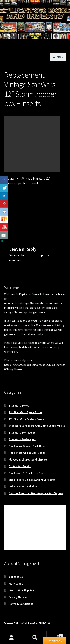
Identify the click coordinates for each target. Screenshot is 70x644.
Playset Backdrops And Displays (28, 459)
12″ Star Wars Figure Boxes (26, 412)
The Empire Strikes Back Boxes (28, 446)
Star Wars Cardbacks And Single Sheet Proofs (37, 426)
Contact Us (16, 577)
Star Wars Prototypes (22, 439)
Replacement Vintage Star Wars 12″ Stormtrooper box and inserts (19, 215)
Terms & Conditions (21, 604)
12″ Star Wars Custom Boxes (26, 419)
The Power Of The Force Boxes (28, 473)
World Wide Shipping (21, 590)
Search (35, 638)
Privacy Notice (18, 597)
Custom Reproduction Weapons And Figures (36, 493)
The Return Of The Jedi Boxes (27, 453)
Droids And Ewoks (20, 466)
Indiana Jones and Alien (23, 486)
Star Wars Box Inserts (22, 432)
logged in (31, 255)
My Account (16, 584)
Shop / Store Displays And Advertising (32, 480)
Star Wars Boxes (19, 405)
